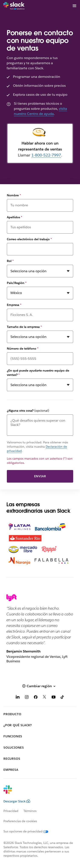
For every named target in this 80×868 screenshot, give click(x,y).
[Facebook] (36, 698)
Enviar (40, 476)
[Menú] (74, 6)
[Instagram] (27, 698)
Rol (10, 261)
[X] (45, 698)
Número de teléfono (23, 349)
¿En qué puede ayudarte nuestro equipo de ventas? (38, 373)
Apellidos (15, 217)
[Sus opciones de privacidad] (28, 831)
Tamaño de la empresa (24, 327)
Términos (30, 811)
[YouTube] (54, 698)
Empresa (14, 305)
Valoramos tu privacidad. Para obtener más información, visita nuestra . (37, 447)
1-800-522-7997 (46, 155)
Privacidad (11, 811)
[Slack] (14, 6)
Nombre (14, 195)
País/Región (17, 283)
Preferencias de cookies (20, 821)
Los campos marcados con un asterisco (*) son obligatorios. (40, 461)
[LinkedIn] (18, 698)
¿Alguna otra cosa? (28, 411)
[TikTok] (63, 698)
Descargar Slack (17, 801)
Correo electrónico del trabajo (29, 239)
